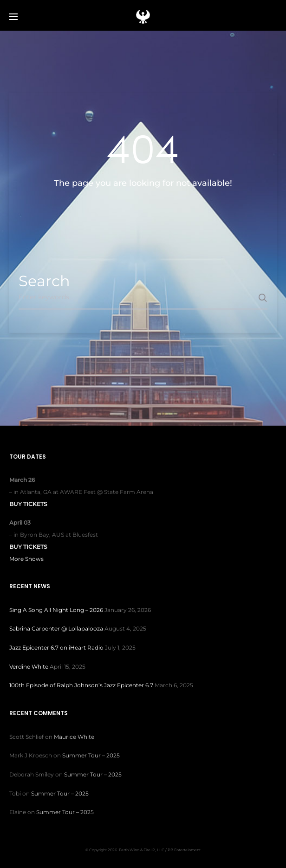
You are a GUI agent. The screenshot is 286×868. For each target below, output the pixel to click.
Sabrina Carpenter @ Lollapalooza (56, 628)
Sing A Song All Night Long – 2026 (56, 610)
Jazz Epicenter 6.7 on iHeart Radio (56, 648)
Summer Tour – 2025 (91, 755)
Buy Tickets (28, 504)
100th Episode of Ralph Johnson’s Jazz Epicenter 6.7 (81, 685)
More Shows (26, 559)
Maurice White (74, 737)
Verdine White (29, 667)
